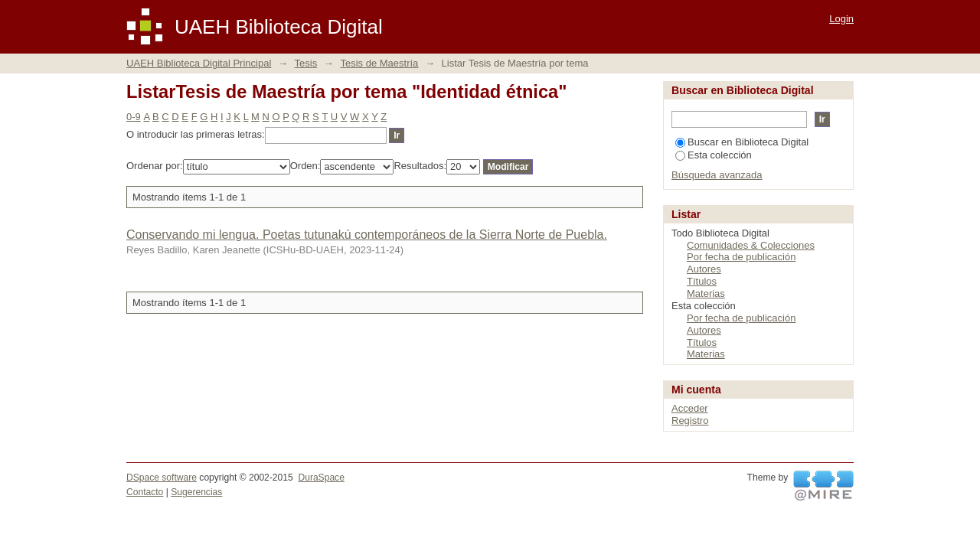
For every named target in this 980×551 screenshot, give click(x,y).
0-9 (134, 117)
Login (841, 19)
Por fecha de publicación (741, 257)
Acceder (690, 408)
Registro (690, 421)
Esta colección (714, 155)
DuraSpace (321, 478)
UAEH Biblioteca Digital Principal (199, 63)
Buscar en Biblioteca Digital (742, 142)
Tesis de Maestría (379, 63)
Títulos (702, 281)
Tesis (306, 63)
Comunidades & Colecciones (751, 245)
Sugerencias (196, 492)
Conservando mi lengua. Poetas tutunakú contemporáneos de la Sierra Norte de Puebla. (367, 235)
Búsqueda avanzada (717, 175)
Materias (706, 293)
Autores (704, 269)
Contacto (145, 492)
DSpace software (162, 478)
